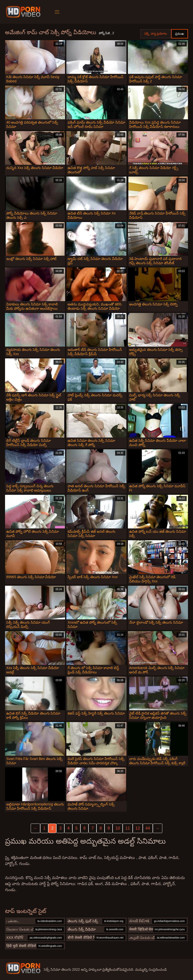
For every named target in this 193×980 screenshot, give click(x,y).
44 (148, 828)
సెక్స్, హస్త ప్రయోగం (156, 34)
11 (128, 828)
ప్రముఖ (180, 34)
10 (118, 828)
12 (138, 828)
